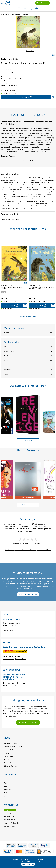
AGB (38, 862)
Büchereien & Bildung (12, 816)
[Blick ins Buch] (28, 51)
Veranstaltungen (10, 820)
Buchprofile (8, 763)
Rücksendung (21, 659)
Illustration (7, 360)
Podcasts (7, 790)
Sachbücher (8, 750)
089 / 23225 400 (10, 626)
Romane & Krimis (10, 743)
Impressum (17, 859)
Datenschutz (27, 859)
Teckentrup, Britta (10, 59)
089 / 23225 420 (10, 686)
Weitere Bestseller (28, 505)
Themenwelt (9, 756)
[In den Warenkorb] (26, 97)
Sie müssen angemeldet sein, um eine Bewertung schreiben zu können (28, 550)
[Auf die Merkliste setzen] (53, 97)
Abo (5, 796)
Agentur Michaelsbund (13, 823)
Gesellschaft (9, 780)
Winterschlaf (7, 370)
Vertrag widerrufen (28, 864)
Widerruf (32, 862)
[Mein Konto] (25, 9)
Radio (6, 793)
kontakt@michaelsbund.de (15, 623)
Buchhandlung (10, 826)
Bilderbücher (8, 333)
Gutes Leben (9, 783)
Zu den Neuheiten (28, 440)
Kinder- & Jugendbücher (13, 746)
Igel (5, 347)
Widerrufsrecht (8, 659)
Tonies (6, 753)
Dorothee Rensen (8, 156)
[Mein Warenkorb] (37, 9)
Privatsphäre (38, 859)
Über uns (7, 813)
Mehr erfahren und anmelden (28, 594)
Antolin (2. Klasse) (9, 351)
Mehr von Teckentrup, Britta (28, 317)
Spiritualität (8, 786)
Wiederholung (8, 374)
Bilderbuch (7, 356)
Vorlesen (6, 365)
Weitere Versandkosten (11, 656)
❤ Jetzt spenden (43, 3)
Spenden (10, 810)
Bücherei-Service (10, 766)
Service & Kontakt (9, 631)
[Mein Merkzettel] (31, 9)
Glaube (7, 760)
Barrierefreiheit (22, 862)
